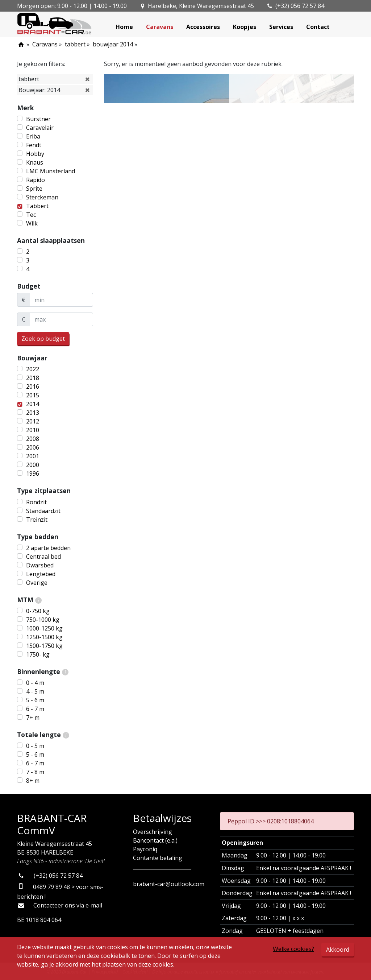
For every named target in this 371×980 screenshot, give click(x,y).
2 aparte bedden (48, 548)
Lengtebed (41, 574)
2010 (33, 430)
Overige (37, 583)
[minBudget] (61, 300)
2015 (33, 395)
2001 (33, 456)
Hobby (35, 154)
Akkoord (338, 950)
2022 (33, 369)
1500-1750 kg (44, 646)
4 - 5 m (35, 691)
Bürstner (38, 119)
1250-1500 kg (44, 637)
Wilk (32, 223)
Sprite (34, 189)
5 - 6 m (35, 700)
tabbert (75, 44)
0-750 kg (38, 611)
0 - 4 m (35, 683)
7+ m (33, 718)
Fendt (34, 145)
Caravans (160, 27)
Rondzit (36, 502)
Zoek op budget (43, 339)
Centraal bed (43, 557)
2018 (33, 378)
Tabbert (37, 206)
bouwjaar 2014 (113, 44)
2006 (33, 447)
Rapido (36, 180)
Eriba (33, 136)
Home (124, 27)
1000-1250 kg (44, 628)
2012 (33, 421)
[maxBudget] (61, 319)
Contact (318, 27)
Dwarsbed (40, 565)
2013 (33, 413)
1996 (33, 474)
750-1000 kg (43, 620)
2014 (33, 404)
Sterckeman (42, 197)
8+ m (33, 781)
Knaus (35, 162)
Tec (31, 215)
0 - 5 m (35, 746)
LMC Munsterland (51, 171)
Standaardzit (43, 511)
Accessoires (203, 27)
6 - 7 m (35, 709)
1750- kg (38, 654)
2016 (33, 386)
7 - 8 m (35, 772)
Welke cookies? (293, 949)
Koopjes (245, 27)
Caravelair (40, 128)
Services (281, 27)
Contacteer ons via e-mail (68, 905)
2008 (33, 439)
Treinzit (37, 520)
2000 (33, 465)
